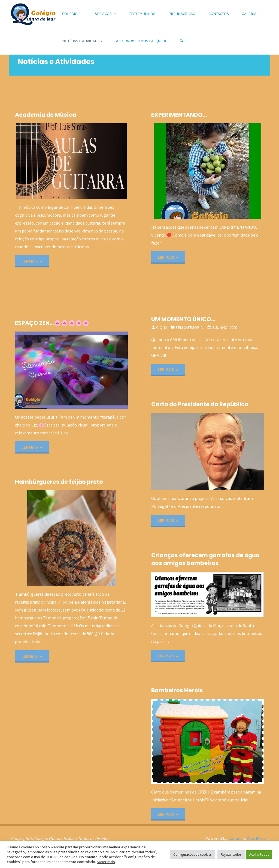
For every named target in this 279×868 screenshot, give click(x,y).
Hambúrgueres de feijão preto (59, 482)
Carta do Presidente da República (200, 404)
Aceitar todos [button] (259, 854)
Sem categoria (189, 327)
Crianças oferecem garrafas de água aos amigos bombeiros (205, 559)
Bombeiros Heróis (177, 690)
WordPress (257, 838)
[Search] (181, 41)
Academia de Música (46, 115)
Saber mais (106, 862)
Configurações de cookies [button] (192, 854)
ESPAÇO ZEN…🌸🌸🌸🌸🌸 (52, 323)
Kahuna (235, 838)
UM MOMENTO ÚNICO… (183, 319)
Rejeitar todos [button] (231, 854)
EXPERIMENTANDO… (179, 115)
